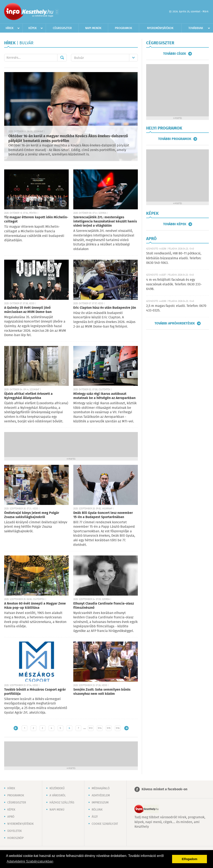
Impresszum (100, 803)
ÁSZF (95, 817)
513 (91, 728)
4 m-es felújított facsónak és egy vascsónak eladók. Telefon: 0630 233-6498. (174, 285)
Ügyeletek (15, 831)
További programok (175, 139)
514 (100, 728)
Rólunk (97, 810)
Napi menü (57, 810)
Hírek (10, 28)
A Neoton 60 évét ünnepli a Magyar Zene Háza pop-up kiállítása (35, 606)
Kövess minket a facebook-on (164, 789)
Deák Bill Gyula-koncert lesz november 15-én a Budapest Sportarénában (103, 515)
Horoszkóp (15, 838)
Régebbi (126, 728)
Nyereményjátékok (160, 28)
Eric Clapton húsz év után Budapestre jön (105, 308)
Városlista (57, 12)
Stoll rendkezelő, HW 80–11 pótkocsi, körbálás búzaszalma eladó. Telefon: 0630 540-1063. (174, 258)
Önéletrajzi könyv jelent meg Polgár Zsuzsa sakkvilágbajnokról (32, 515)
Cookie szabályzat (105, 824)
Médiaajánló (101, 788)
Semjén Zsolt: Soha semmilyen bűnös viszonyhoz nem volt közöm (102, 692)
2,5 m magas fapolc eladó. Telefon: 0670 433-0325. (176, 308)
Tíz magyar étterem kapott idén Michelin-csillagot (36, 219)
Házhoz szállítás (62, 803)
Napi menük (93, 28)
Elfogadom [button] (190, 859)
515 (109, 728)
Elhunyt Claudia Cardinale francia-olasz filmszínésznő (104, 606)
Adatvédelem (101, 796)
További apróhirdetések (175, 323)
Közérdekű (57, 788)
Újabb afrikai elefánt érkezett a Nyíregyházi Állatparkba (28, 396)
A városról (58, 796)
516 (118, 728)
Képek (33, 28)
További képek (175, 224)
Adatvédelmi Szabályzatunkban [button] (30, 861)
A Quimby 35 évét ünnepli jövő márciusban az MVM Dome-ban (28, 310)
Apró (11, 817)
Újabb (16, 728)
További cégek (175, 54)
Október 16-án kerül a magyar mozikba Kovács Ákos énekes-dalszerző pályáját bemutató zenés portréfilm (68, 139)
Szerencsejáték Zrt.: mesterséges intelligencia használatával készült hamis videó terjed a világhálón (105, 222)
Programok (124, 28)
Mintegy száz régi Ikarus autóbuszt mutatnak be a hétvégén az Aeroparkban (104, 396)
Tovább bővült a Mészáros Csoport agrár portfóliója (35, 692)
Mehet (62, 58)
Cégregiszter (62, 28)
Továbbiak (196, 28)
